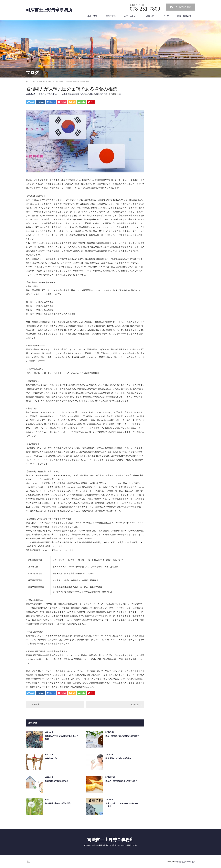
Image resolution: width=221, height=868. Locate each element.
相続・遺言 (92, 16)
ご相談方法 (149, 16)
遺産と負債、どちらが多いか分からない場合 (122, 805)
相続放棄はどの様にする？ (57, 781)
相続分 (93, 94)
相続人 (87, 94)
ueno (119, 94)
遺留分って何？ (52, 758)
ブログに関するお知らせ (48, 94)
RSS (28, 861)
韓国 (106, 94)
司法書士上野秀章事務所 (49, 10)
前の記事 (36, 704)
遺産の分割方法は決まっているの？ (121, 781)
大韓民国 (75, 94)
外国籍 (69, 94)
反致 (63, 94)
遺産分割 (100, 94)
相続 (81, 94)
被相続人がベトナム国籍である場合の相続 (62, 737)
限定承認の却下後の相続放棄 (118, 758)
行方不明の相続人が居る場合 (58, 803)
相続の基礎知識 (184, 16)
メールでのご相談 (183, 7)
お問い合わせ (130, 16)
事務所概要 (111, 16)
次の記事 (135, 704)
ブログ (166, 16)
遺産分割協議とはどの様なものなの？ (122, 736)
